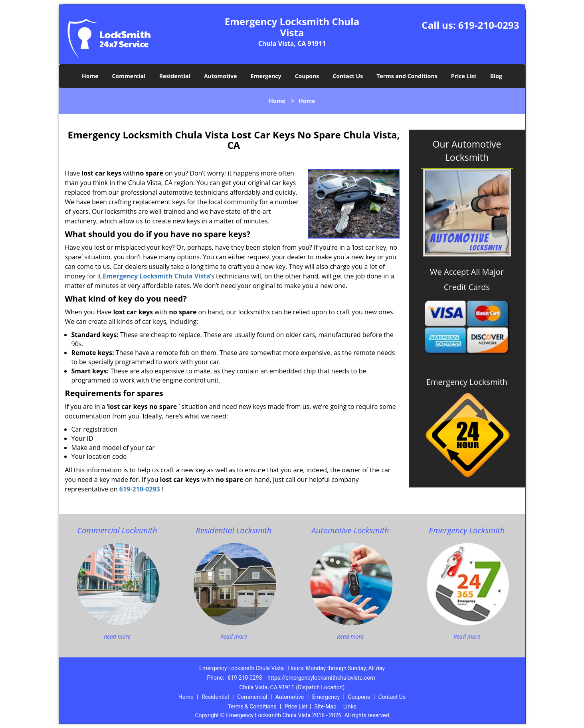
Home (90, 76)
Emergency (266, 76)
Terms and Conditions (407, 76)
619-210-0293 (489, 25)
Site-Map (326, 706)
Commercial (129, 76)
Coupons (307, 76)
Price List (464, 76)
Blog (496, 76)
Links (350, 706)
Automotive (221, 76)
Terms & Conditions (252, 706)
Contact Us (348, 76)
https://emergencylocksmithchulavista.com (321, 678)
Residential (175, 76)
